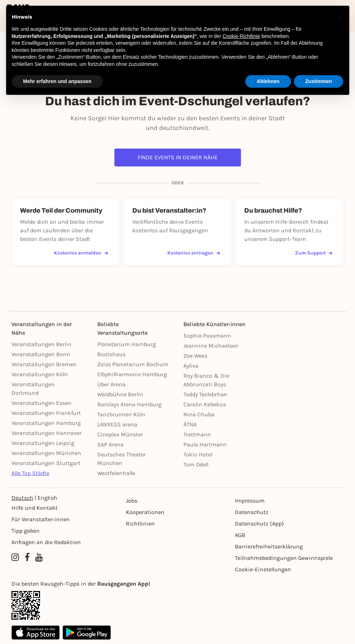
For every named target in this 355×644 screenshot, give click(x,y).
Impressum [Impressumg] (250, 501)
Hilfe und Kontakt (34, 508)
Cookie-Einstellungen (263, 569)
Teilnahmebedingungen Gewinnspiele (284, 558)
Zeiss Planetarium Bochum (133, 364)
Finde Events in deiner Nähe (178, 157)
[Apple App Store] (36, 633)
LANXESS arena (117, 424)
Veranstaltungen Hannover (46, 433)
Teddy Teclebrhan (205, 394)
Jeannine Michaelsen (211, 346)
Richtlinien (140, 524)
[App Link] (177, 605)
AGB (240, 535)
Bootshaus (111, 354)
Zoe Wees (195, 356)
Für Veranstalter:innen (41, 519)
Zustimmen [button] (319, 81)
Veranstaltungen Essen (41, 403)
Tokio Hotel (198, 454)
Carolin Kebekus (205, 404)
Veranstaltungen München (46, 453)
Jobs (132, 501)
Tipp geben (26, 531)
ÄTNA (190, 424)
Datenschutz (252, 512)
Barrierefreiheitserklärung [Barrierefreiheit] (269, 546)
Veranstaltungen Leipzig (43, 443)
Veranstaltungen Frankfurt (46, 413)
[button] (340, 17)
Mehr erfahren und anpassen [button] (57, 81)
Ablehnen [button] (268, 81)
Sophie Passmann (207, 336)
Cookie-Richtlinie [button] (241, 36)
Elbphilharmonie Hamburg (132, 374)
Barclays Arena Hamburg (129, 404)
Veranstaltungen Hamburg (46, 423)
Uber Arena (111, 384)
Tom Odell (196, 464)
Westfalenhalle (116, 473)
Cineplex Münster (120, 434)
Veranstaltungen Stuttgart (46, 463)
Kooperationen (145, 512)
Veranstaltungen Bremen (44, 364)
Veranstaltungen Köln (40, 374)
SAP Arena (110, 444)
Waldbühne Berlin (120, 394)
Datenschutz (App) (259, 524)
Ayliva (191, 366)
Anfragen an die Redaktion (46, 542)
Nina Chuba (199, 414)
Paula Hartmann (205, 444)
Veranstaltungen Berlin (41, 344)
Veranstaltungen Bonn (41, 354)
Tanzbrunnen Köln (121, 414)
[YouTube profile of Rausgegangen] (39, 557)
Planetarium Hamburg (127, 344)
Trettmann (197, 434)
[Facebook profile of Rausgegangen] (27, 557)
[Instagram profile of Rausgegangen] (15, 557)
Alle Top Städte (30, 473)
